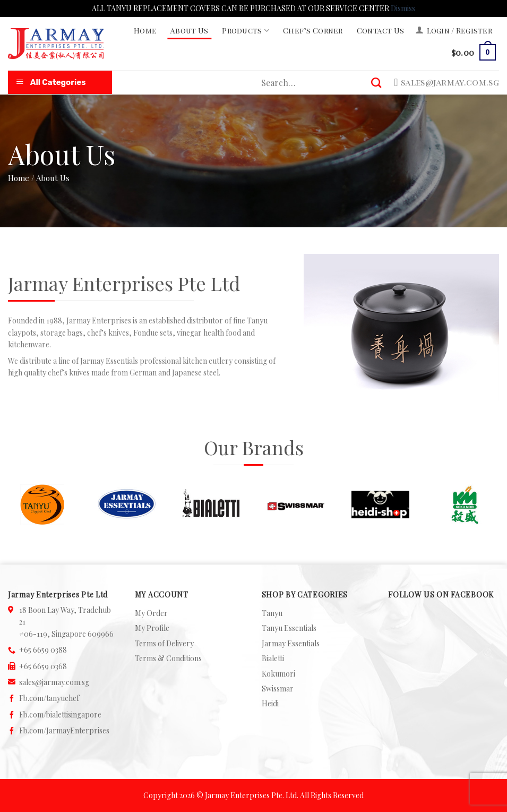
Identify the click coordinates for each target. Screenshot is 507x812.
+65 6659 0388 (43, 650)
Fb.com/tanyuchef (49, 698)
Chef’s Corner (313, 31)
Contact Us (381, 31)
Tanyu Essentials (289, 628)
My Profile (152, 628)
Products (246, 31)
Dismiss (403, 8)
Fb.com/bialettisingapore (60, 715)
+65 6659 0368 (43, 666)
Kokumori (278, 674)
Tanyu (272, 613)
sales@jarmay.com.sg (54, 682)
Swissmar (278, 689)
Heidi (270, 703)
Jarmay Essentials (291, 643)
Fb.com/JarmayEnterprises (64, 730)
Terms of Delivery (164, 643)
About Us (189, 31)
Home (145, 31)
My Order (151, 613)
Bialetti (273, 658)
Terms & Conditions (168, 658)
